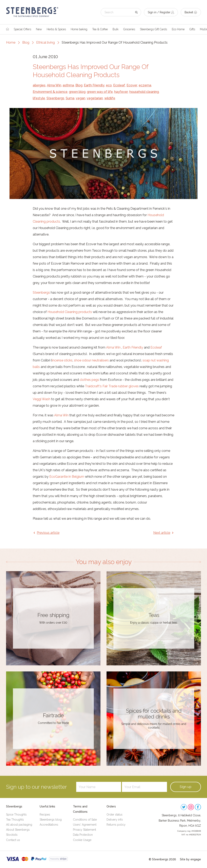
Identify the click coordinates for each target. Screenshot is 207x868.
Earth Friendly (94, 85)
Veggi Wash (42, 399)
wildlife (110, 98)
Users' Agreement (85, 825)
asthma (68, 85)
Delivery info (115, 820)
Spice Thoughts (16, 815)
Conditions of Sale (85, 820)
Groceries (129, 29)
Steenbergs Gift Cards (153, 29)
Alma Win (54, 85)
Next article (162, 533)
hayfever (121, 92)
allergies (39, 85)
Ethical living (45, 42)
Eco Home (178, 29)
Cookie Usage (82, 840)
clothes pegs (89, 380)
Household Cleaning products (70, 312)
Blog (26, 42)
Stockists (12, 835)
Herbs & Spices (56, 29)
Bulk (116, 29)
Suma (70, 98)
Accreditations (49, 825)
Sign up (186, 787)
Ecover (132, 85)
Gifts (192, 29)
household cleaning (144, 92)
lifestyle (39, 98)
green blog (77, 92)
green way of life (100, 92)
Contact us (13, 840)
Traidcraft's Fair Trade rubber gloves (112, 386)
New (39, 29)
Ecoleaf (119, 85)
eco (109, 85)
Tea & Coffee (100, 29)
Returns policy (116, 825)
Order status (115, 815)
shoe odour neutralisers (91, 360)
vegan (81, 98)
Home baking (79, 29)
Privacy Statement (84, 830)
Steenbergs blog (51, 820)
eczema (145, 85)
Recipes (45, 815)
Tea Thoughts (15, 820)
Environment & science (50, 92)
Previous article (48, 533)
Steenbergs (55, 98)
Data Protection (83, 835)
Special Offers (22, 29)
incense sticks (62, 360)
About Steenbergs (18, 830)
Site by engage (190, 859)
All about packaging (19, 825)
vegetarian (95, 98)
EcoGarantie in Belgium (67, 477)
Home (11, 42)
